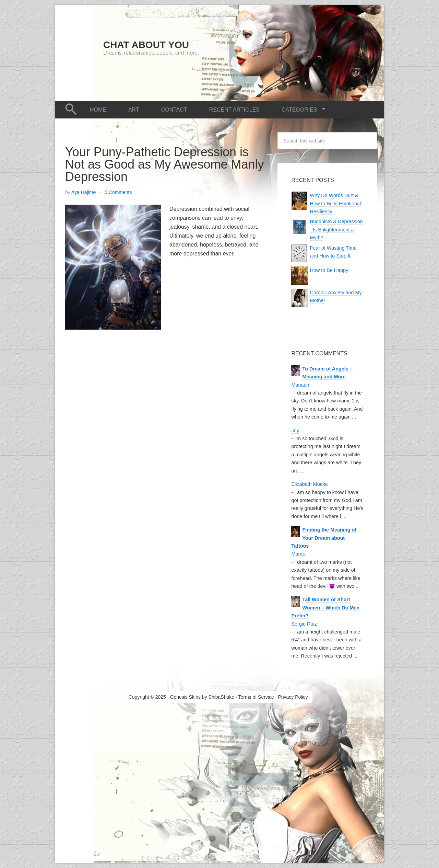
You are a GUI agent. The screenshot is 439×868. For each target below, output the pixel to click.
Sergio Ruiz (304, 624)
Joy (295, 431)
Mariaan (300, 385)
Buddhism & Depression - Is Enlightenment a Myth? (336, 230)
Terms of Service (256, 697)
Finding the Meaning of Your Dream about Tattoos (324, 538)
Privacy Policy (293, 697)
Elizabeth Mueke (309, 484)
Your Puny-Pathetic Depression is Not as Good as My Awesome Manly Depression (165, 164)
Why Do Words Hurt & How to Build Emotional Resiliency (335, 203)
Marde (298, 554)
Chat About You (146, 45)
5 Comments (118, 192)
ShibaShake (222, 697)
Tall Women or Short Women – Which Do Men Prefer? (325, 608)
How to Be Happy (329, 270)
